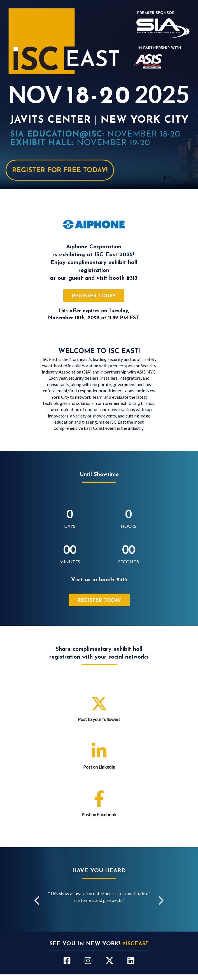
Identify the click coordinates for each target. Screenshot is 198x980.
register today (94, 296)
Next (161, 901)
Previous (38, 901)
